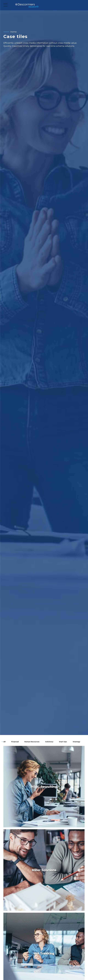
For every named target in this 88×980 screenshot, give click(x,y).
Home (13, 32)
